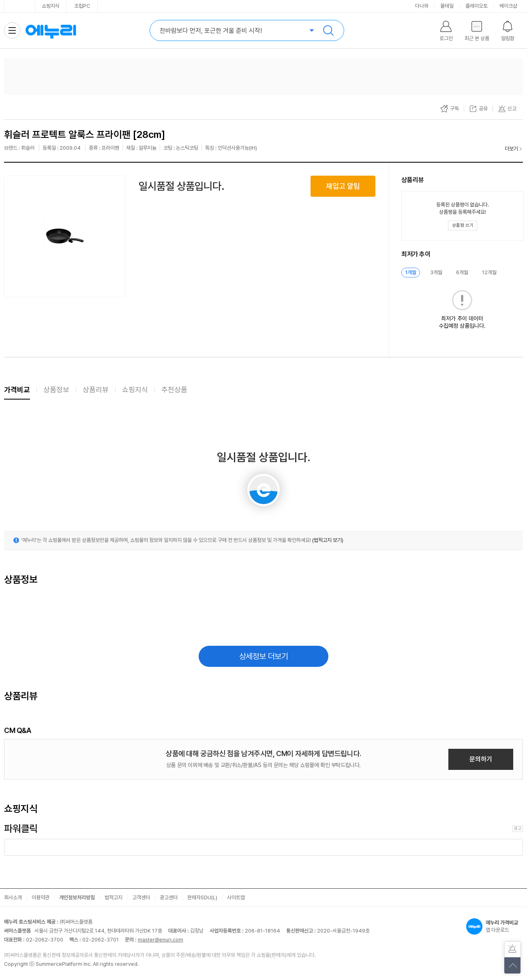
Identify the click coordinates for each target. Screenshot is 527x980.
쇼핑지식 (51, 6)
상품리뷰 (96, 390)
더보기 (511, 149)
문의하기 (481, 759)
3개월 (436, 272)
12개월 (489, 272)
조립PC (82, 6)
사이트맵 (236, 897)
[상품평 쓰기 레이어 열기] (463, 226)
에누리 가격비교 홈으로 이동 (51, 30)
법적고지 (114, 897)
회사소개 (13, 897)
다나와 (422, 6)
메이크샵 (508, 6)
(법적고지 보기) (328, 540)
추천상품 (174, 390)
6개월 (462, 272)
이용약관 (41, 897)
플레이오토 (477, 6)
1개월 (411, 272)
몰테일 (447, 6)
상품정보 (56, 390)
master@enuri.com (161, 940)
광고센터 (169, 897)
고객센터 (141, 897)
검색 (328, 30)
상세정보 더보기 (264, 656)
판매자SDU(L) (202, 897)
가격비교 (17, 390)
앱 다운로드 (495, 926)
